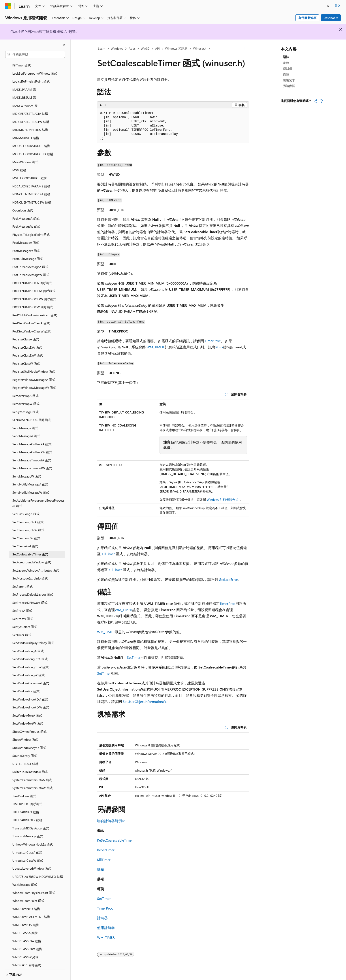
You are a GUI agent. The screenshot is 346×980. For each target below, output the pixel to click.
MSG (219, 347)
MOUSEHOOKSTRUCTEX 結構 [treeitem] (33, 149)
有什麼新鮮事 (307, 18)
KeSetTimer (106, 850)
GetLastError (228, 579)
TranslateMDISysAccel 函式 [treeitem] (31, 823)
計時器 (102, 918)
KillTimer (108, 554)
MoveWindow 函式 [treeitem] (25, 157)
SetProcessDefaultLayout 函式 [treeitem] (33, 589)
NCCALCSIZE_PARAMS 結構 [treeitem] (31, 181)
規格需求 (289, 80)
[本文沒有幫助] (321, 101)
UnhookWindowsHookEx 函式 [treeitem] (33, 839)
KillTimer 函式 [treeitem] (22, 60)
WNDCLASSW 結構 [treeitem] (25, 952)
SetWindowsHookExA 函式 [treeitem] (30, 694)
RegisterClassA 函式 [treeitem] (26, 334)
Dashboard (331, 18)
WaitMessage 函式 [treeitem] (25, 879)
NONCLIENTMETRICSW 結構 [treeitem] (32, 197)
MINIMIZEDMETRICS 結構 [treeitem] (30, 124)
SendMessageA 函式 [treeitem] (26, 431)
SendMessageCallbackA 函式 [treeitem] (32, 439)
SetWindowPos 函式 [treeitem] (26, 686)
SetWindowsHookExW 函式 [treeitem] (31, 702)
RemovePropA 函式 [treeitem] (25, 390)
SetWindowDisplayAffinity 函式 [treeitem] (33, 637)
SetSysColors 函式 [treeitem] (25, 621)
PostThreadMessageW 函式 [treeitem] (31, 269)
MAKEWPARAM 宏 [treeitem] (25, 100)
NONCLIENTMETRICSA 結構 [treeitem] (31, 189)
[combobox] (35, 55)
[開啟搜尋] (328, 6)
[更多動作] (245, 49)
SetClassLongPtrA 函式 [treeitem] (28, 517)
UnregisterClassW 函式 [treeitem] (28, 855)
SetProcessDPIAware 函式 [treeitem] (30, 597)
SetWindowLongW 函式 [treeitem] (28, 670)
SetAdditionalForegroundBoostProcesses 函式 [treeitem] (38, 498)
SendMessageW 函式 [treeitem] (27, 471)
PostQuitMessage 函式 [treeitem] (28, 253)
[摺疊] (64, 45)
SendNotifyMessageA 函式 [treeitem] (30, 479)
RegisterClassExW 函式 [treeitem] (28, 350)
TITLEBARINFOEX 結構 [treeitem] (27, 815)
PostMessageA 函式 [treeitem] (26, 237)
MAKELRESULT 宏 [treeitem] (24, 92)
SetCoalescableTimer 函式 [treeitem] (30, 549)
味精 (101, 869)
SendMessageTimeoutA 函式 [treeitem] (32, 455)
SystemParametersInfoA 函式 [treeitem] (32, 775)
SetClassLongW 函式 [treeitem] (26, 533)
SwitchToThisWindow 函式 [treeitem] (30, 766)
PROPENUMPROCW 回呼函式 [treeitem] (33, 302)
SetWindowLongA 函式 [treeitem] (28, 646)
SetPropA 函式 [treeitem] (22, 605)
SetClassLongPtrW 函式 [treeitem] (28, 525)
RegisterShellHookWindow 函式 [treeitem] (34, 366)
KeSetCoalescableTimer (115, 840)
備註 (286, 74)
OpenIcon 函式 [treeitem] (23, 205)
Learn (102, 48)
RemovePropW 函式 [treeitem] (26, 398)
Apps (132, 48)
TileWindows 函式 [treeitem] (24, 791)
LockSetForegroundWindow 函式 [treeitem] (35, 68)
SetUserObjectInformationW (144, 701)
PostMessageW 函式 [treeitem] (26, 245)
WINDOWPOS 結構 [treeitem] (26, 920)
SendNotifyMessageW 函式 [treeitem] (31, 487)
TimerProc (213, 341)
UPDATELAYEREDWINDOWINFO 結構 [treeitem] (38, 871)
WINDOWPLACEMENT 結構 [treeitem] (31, 911)
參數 (286, 63)
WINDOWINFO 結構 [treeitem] (26, 904)
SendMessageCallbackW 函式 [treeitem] (32, 447)
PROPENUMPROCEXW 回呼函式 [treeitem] (34, 294)
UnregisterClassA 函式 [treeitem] (27, 847)
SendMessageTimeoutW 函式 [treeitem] (32, 463)
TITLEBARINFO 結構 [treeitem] (26, 807)
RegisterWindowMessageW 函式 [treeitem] (34, 382)
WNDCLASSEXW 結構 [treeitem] (27, 944)
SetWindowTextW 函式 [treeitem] (28, 718)
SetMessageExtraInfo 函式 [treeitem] (30, 573)
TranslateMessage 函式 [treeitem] (28, 831)
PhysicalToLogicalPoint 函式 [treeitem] (31, 229)
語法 (286, 57)
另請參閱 (289, 86)
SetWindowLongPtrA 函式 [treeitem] (30, 654)
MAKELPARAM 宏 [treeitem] (24, 84)
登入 (338, 6)
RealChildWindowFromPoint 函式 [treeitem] (35, 310)
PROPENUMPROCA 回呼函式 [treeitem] (32, 278)
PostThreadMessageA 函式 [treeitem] (30, 262)
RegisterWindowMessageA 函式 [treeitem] (34, 374)
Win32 (145, 48)
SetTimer (134, 657)
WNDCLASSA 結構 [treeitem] (25, 928)
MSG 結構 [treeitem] (19, 165)
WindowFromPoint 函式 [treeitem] (28, 895)
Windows (117, 48)
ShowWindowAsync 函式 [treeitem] (29, 742)
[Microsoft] (8, 6)
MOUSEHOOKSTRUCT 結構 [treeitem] (31, 141)
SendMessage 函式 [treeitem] (25, 423)
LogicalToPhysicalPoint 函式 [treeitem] (31, 76)
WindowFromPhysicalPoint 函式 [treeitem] (34, 887)
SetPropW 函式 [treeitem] (23, 613)
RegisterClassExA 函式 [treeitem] (27, 342)
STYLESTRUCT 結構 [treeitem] (25, 758)
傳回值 (288, 68)
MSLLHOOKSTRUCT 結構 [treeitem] (30, 173)
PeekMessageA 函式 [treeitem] (26, 213)
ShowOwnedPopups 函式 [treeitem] (29, 726)
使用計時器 (106, 928)
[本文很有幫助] (316, 101)
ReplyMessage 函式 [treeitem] (25, 407)
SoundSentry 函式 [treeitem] (25, 750)
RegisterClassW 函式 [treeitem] (26, 358)
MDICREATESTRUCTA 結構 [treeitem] (30, 108)
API (157, 48)
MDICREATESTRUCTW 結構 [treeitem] (31, 116)
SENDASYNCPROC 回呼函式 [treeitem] (32, 414)
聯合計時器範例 (109, 821)
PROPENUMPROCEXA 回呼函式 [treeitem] (34, 286)
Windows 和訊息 (176, 48)
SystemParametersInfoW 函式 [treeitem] (33, 783)
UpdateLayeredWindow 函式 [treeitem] (32, 863)
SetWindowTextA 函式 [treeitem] (27, 710)
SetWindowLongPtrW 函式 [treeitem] (30, 662)
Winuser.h (200, 48)
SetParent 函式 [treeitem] (23, 581)
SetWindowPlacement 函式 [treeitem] (31, 678)
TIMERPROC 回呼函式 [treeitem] (27, 799)
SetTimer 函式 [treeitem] (22, 630)
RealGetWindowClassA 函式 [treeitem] (31, 318)
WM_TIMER (155, 347)
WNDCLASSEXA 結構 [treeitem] (27, 936)
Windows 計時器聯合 (221, 499)
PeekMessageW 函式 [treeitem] (26, 221)
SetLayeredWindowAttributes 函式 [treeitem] (36, 565)
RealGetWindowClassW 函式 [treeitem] (31, 326)
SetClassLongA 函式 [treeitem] (26, 509)
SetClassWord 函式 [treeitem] (25, 541)
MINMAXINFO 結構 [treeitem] (26, 133)
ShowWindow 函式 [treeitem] (25, 734)
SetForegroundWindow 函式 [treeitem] (32, 557)
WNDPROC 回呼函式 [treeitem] (27, 960)
